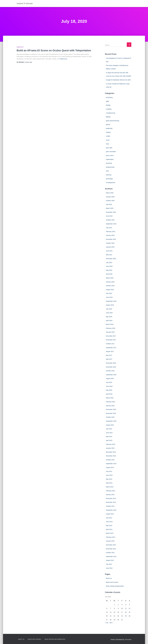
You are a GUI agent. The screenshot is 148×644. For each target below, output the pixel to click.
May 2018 (109, 317)
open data (109, 148)
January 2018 (110, 332)
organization (110, 159)
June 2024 (109, 216)
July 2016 (109, 382)
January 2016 (110, 406)
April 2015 (109, 440)
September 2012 (111, 556)
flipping (108, 117)
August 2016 (110, 378)
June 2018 (109, 313)
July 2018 (109, 309)
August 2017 (110, 351)
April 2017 (109, 359)
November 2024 (111, 212)
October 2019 (110, 286)
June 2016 (109, 386)
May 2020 (109, 270)
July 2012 (109, 564)
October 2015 (110, 417)
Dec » (111, 623)
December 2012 (111, 545)
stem (107, 171)
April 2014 (109, 483)
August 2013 (110, 514)
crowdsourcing (110, 113)
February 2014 (111, 491)
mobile (108, 136)
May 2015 (109, 437)
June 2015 (109, 433)
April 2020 (109, 274)
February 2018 (111, 328)
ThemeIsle (128, 639)
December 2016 (111, 363)
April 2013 (109, 529)
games (108, 124)
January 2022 (110, 247)
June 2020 (109, 266)
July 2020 (109, 263)
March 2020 (110, 278)
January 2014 (110, 495)
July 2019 (109, 293)
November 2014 (111, 456)
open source (110, 155)
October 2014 (110, 460)
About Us (109, 578)
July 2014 (109, 471)
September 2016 (111, 375)
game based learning (113, 121)
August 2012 (110, 560)
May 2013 (109, 526)
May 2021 (109, 255)
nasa (107, 144)
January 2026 (110, 197)
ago (28, 62)
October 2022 (110, 243)
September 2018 (111, 301)
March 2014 (110, 487)
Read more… (64, 59)
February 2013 (111, 537)
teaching (109, 175)
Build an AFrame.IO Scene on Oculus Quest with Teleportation (54, 50)
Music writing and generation (115, 586)
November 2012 (111, 549)
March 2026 (110, 193)
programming (110, 167)
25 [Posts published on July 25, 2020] (126, 616)
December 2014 (111, 452)
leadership (109, 128)
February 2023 (111, 232)
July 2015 (109, 429)
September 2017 (111, 348)
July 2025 (109, 204)
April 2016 (109, 394)
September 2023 (111, 224)
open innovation (111, 152)
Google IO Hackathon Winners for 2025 (118, 80)
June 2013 (109, 522)
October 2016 (110, 371)
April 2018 (109, 321)
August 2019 (110, 290)
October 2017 (110, 344)
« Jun (107, 623)
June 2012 (109, 568)
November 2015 (111, 413)
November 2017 (111, 340)
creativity (20, 47)
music (108, 140)
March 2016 (110, 398)
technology (109, 179)
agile (107, 101)
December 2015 (111, 409)
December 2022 (111, 239)
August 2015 (110, 425)
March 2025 (110, 208)
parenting (109, 163)
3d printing (109, 97)
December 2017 (111, 336)
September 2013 (111, 510)
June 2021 (109, 251)
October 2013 (110, 506)
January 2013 (110, 541)
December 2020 (111, 259)
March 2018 (110, 324)
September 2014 (111, 464)
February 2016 (111, 402)
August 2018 (110, 305)
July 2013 (109, 518)
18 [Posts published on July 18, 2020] (126, 612)
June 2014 (109, 475)
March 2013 (110, 533)
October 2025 (110, 201)
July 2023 (109, 228)
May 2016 (109, 390)
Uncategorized (110, 183)
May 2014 (109, 479)
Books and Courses (112, 582)
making (108, 132)
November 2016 (111, 367)
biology (108, 105)
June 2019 (109, 297)
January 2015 (110, 448)
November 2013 (111, 502)
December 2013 (111, 498)
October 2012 (110, 553)
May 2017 (109, 355)
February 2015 (111, 444)
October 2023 (110, 220)
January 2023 (110, 235)
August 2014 (110, 467)
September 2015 (111, 421)
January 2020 (110, 282)
